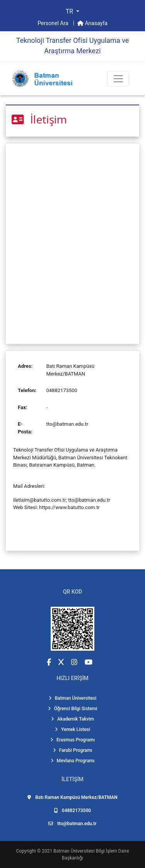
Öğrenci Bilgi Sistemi (73, 709)
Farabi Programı (73, 750)
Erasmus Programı (72, 740)
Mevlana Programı (73, 761)
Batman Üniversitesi (73, 698)
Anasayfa (92, 23)
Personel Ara (54, 23)
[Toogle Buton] (118, 79)
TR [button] (70, 11)
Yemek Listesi (72, 729)
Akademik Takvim (72, 719)
